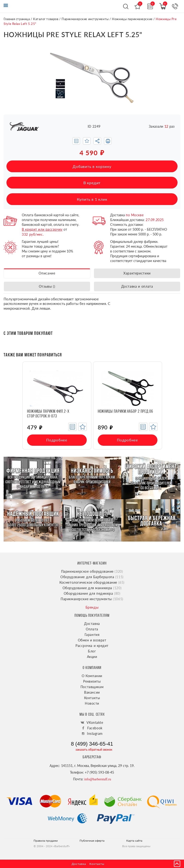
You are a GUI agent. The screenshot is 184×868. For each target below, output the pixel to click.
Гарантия (92, 635)
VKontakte (95, 722)
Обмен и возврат (92, 640)
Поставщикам (92, 687)
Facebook (95, 728)
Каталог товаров (46, 19)
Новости (92, 703)
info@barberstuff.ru (98, 779)
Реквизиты (92, 681)
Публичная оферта (92, 841)
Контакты (92, 698)
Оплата (92, 629)
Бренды (92, 607)
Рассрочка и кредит (92, 646)
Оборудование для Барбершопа (92, 577)
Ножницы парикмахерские (132, 19)
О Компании (92, 676)
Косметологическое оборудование (92, 582)
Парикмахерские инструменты (85, 19)
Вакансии (92, 692)
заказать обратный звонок (94, 749)
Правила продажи (46, 841)
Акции (92, 657)
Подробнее (57, 440)
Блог (92, 651)
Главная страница (17, 19)
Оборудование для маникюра (92, 588)
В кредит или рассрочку (42, 229)
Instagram (95, 734)
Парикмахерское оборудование (92, 571)
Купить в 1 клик (92, 199)
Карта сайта (134, 841)
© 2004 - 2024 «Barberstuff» (52, 846)
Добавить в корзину (92, 166)
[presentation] (9, 406)
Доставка (92, 624)
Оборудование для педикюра (92, 593)
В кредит (92, 183)
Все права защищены (136, 846)
